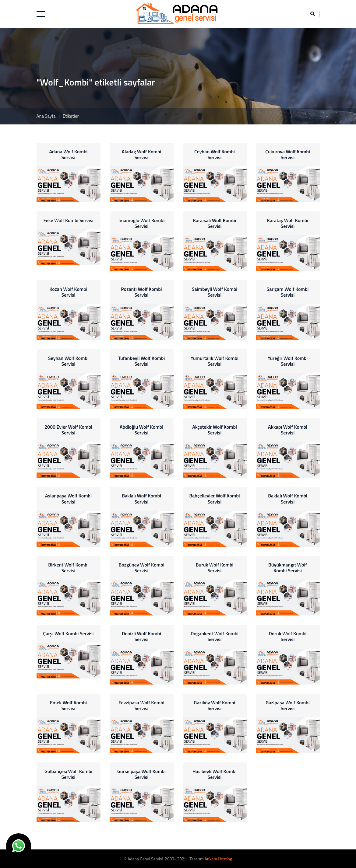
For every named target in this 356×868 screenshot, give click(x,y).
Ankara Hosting (218, 859)
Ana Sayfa (46, 116)
